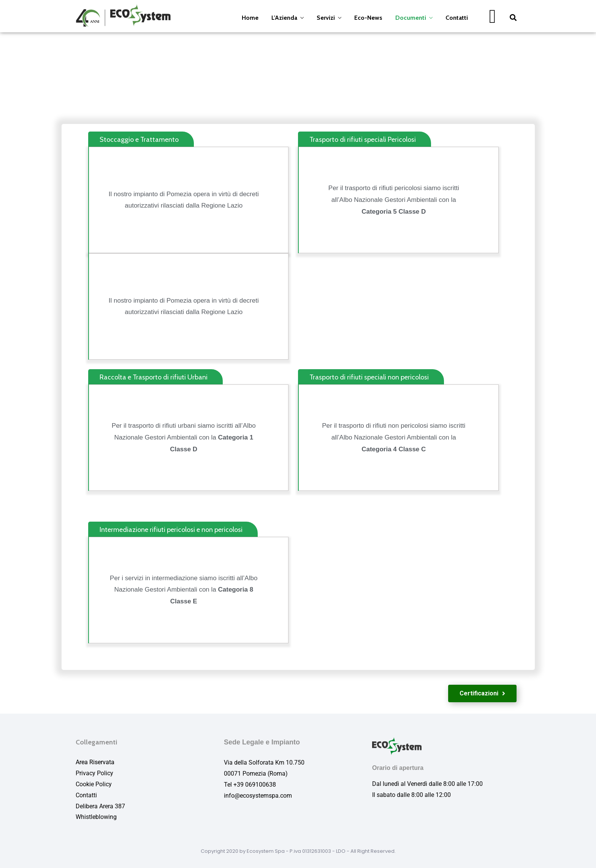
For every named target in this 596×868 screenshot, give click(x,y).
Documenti (411, 18)
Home (250, 18)
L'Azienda (284, 18)
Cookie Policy (94, 784)
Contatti (457, 18)
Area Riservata (95, 762)
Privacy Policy (94, 773)
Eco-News (368, 18)
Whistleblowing (96, 817)
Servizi (326, 18)
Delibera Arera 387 (100, 806)
